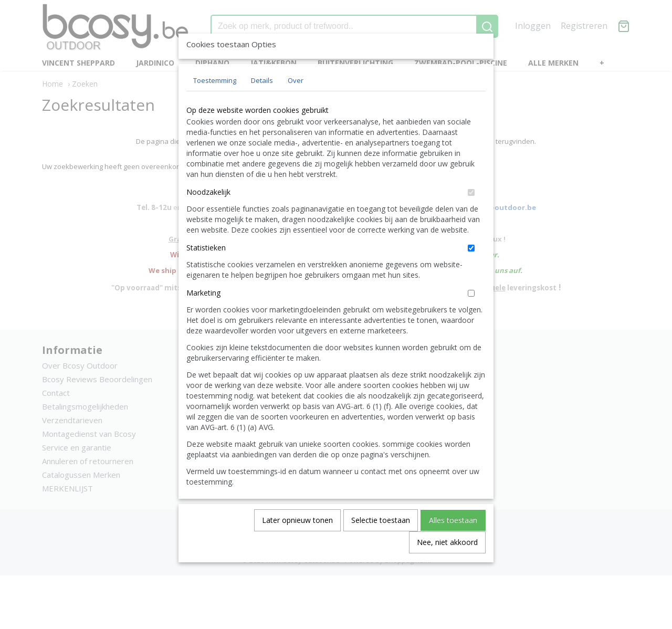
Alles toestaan (453, 544)
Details (262, 104)
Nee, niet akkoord (447, 566)
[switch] (471, 217)
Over (296, 104)
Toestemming (215, 104)
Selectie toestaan (381, 544)
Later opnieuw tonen (297, 544)
